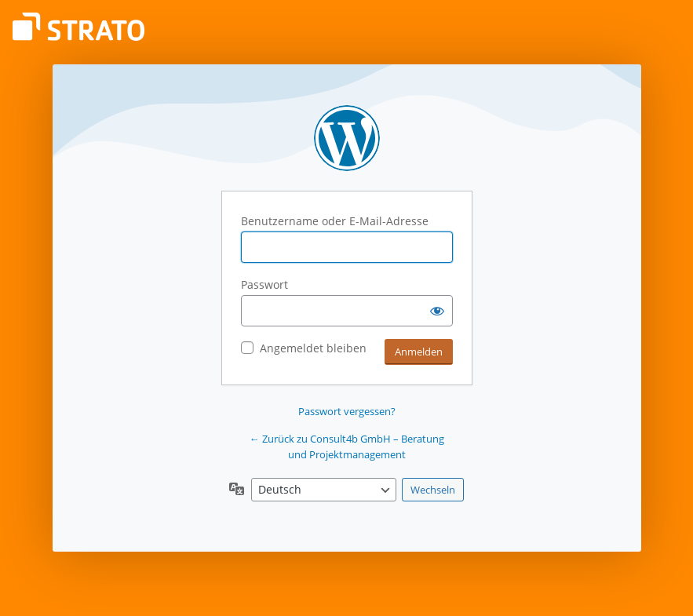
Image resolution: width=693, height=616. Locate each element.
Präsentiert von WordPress (347, 138)
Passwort (264, 284)
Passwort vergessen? (347, 411)
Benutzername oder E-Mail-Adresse (335, 221)
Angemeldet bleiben (313, 348)
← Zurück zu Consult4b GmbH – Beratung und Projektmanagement (347, 447)
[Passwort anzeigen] (437, 311)
